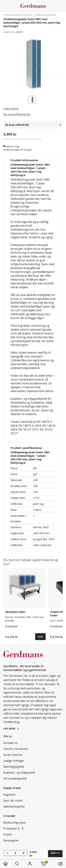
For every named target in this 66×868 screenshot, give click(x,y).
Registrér (10, 795)
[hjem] (9, 864)
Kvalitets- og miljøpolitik (19, 773)
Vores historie (13, 755)
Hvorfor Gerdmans (16, 749)
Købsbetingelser (14, 806)
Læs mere (11, 109)
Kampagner (11, 840)
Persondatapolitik (15, 779)
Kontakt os (11, 743)
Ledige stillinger (14, 761)
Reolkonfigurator (15, 823)
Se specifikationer (17, 114)
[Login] (30, 864)
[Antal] (15, 853)
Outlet (7, 834)
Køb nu (55, 853)
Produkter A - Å (13, 828)
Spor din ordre (13, 801)
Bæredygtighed (14, 767)
